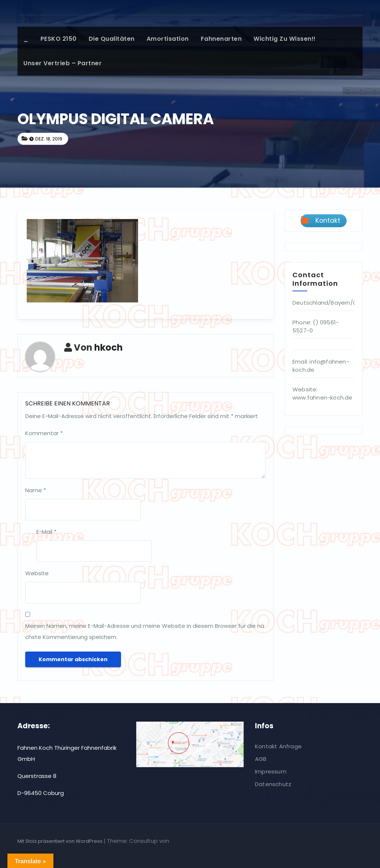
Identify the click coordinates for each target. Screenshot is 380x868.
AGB (261, 759)
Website (37, 573)
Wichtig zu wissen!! (285, 39)
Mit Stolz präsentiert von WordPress (60, 841)
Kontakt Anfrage (278, 746)
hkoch (109, 347)
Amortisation (168, 39)
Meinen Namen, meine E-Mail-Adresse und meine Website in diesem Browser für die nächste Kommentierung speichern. (145, 631)
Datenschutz (273, 784)
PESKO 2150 (59, 39)
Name (36, 490)
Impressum (271, 771)
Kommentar (44, 433)
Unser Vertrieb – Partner (63, 63)
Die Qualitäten (112, 39)
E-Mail (46, 532)
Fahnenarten (221, 39)
